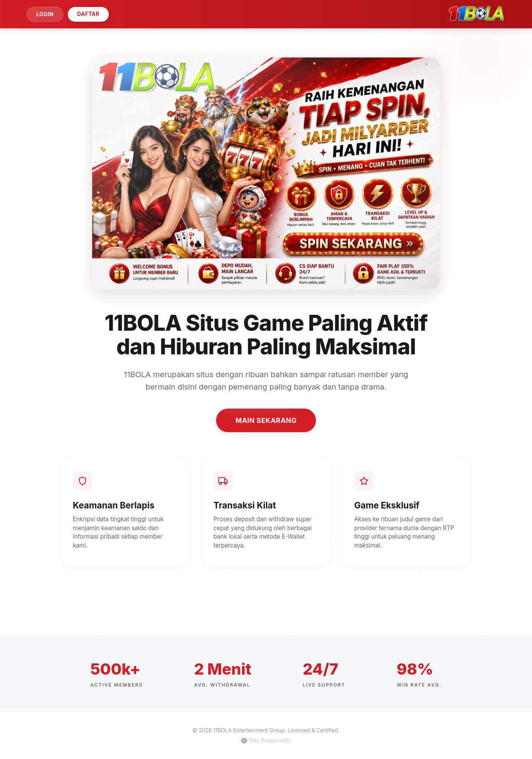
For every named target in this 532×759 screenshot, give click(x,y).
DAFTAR (88, 14)
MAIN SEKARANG (266, 420)
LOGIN (45, 14)
